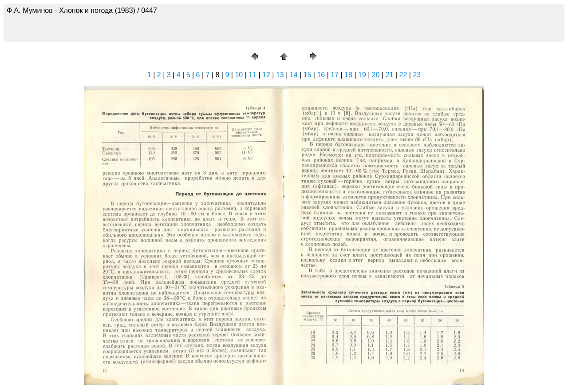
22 (403, 75)
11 (252, 75)
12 (266, 75)
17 (335, 75)
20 (376, 75)
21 (390, 75)
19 (362, 75)
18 (348, 75)
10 (239, 75)
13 (280, 75)
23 (417, 75)
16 (321, 75)
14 (294, 75)
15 (308, 75)
